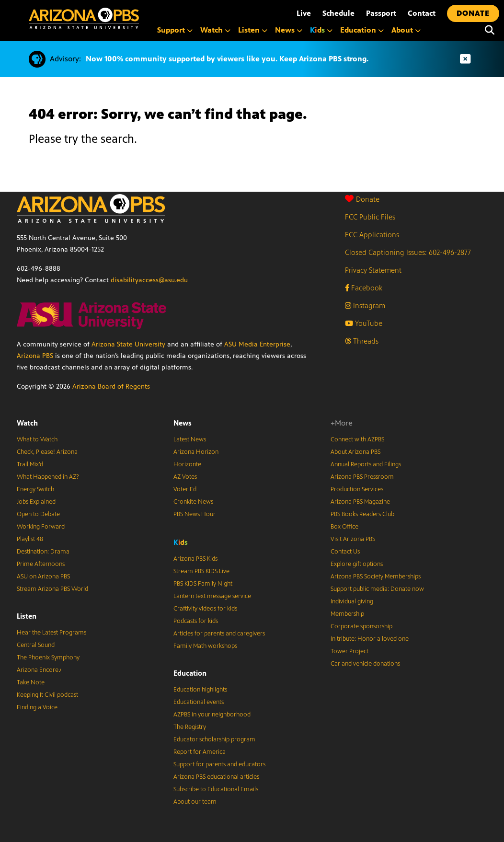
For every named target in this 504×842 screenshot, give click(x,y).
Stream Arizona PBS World (52, 589)
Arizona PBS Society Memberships (376, 577)
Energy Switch (35, 489)
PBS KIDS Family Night (203, 584)
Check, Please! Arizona (47, 452)
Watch (27, 423)
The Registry (190, 727)
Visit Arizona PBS (353, 539)
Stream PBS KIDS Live (201, 571)
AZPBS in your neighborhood (212, 715)
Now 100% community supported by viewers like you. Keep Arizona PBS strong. (227, 59)
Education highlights (200, 690)
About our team (195, 802)
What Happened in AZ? (48, 477)
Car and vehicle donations (365, 664)
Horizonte (187, 464)
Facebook (364, 288)
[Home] (84, 18)
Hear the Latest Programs (52, 633)
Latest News (190, 439)
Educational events (199, 702)
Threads (362, 341)
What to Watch (37, 439)
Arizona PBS (35, 356)
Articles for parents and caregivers (219, 634)
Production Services (357, 489)
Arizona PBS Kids (195, 559)
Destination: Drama (43, 552)
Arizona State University (128, 344)
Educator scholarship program (214, 739)
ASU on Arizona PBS (43, 577)
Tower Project (349, 651)
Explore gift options (357, 564)
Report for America (200, 752)
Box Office (344, 527)
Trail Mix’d (30, 464)
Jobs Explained (36, 502)
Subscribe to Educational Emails (216, 789)
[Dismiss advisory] (465, 59)
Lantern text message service (212, 596)
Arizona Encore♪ (39, 670)
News (183, 423)
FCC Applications (372, 235)
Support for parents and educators (219, 764)
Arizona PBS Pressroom (362, 477)
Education (190, 673)
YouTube (364, 323)
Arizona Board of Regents (111, 386)
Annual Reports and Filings (366, 464)
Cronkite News (193, 502)
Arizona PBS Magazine (360, 502)
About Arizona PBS (355, 452)
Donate (362, 199)
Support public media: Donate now (377, 589)
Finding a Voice (37, 707)
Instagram (365, 306)
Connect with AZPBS (357, 439)
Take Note (31, 682)
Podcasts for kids (196, 621)
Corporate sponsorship (361, 626)
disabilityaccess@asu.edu (149, 280)
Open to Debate (38, 514)
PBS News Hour (195, 514)
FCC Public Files (370, 217)
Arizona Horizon (196, 452)
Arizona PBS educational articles (216, 777)
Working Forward (41, 527)
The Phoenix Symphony (48, 657)
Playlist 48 (30, 539)
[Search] (490, 30)
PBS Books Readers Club (362, 514)
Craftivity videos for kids (205, 609)
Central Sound (36, 645)
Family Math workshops (205, 646)
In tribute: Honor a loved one (370, 639)
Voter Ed (185, 489)
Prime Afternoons (41, 564)
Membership (347, 614)
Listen (27, 616)
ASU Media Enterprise (257, 344)
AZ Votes (185, 477)
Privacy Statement (373, 270)
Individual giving (352, 601)
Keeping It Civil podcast (47, 695)
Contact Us (345, 552)
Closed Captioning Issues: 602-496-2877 (408, 252)
